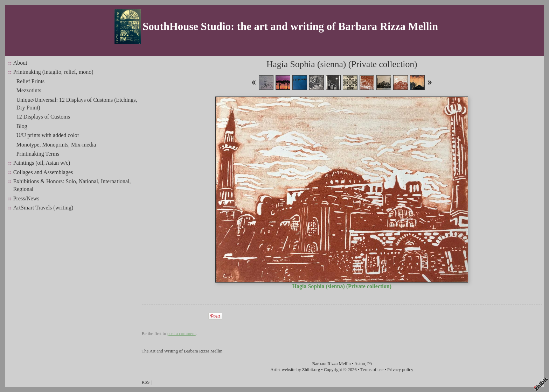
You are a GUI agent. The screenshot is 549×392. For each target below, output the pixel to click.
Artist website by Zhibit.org (295, 370)
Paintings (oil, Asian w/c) (42, 163)
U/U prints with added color (48, 135)
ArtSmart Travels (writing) (43, 208)
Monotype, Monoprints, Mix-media (56, 145)
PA (370, 364)
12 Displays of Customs (43, 117)
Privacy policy (400, 370)
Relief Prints (30, 81)
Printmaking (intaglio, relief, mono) (53, 72)
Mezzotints (29, 90)
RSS (146, 382)
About (20, 63)
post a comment (182, 334)
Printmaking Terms (38, 154)
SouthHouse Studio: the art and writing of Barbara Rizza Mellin (290, 27)
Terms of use (372, 370)
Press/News (26, 198)
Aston (360, 364)
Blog (22, 126)
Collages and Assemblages (43, 172)
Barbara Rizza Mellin (332, 364)
